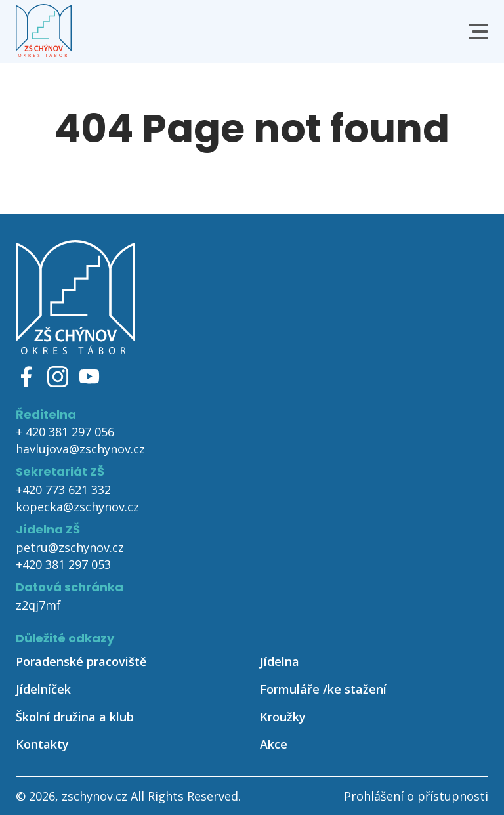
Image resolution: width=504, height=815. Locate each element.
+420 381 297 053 (63, 564)
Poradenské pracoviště (81, 661)
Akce (274, 744)
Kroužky (283, 717)
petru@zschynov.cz (70, 547)
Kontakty (42, 744)
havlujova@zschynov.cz (80, 449)
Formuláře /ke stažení (323, 689)
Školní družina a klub (75, 717)
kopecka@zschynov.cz (77, 507)
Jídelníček (43, 689)
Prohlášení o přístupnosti (416, 796)
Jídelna (280, 661)
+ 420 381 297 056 (65, 432)
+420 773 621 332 (63, 490)
